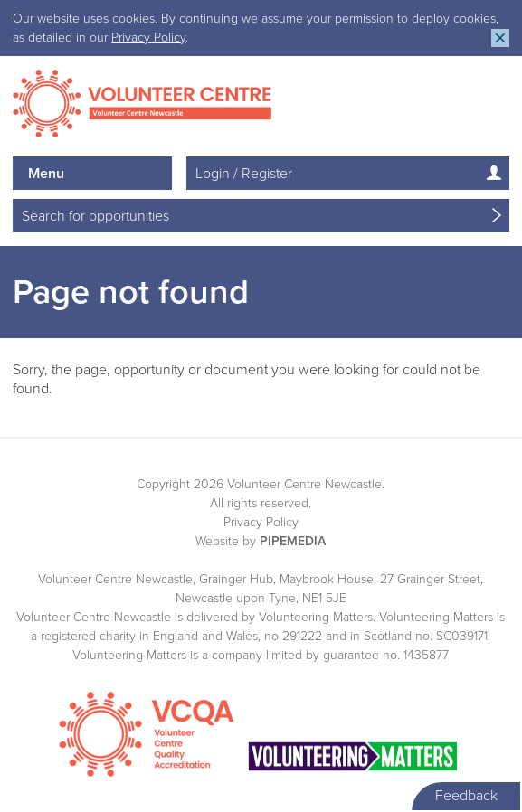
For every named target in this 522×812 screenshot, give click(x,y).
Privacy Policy (148, 38)
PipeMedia (293, 541)
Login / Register (244, 174)
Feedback (466, 796)
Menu (46, 174)
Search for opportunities (95, 216)
